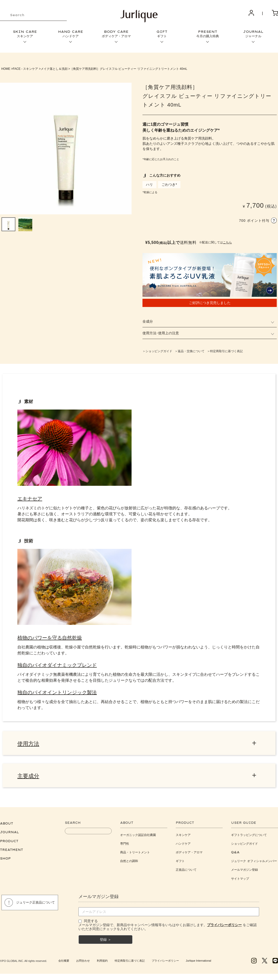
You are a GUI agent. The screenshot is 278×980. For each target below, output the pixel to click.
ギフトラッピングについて (249, 837)
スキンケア (183, 837)
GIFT (162, 34)
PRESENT (208, 34)
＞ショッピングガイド (157, 351)
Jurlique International (198, 963)
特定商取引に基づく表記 (130, 963)
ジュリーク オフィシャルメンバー (254, 863)
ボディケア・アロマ (189, 855)
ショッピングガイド (244, 846)
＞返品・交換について (190, 351)
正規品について (186, 872)
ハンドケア (183, 846)
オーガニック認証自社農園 (138, 837)
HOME (6, 69)
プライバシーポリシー (165, 963)
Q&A (235, 855)
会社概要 (64, 963)
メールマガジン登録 (244, 872)
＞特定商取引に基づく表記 (225, 351)
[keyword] (33, 15)
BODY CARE (116, 34)
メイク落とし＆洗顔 (54, 69)
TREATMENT (12, 852)
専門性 (125, 846)
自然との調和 (129, 863)
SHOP (5, 861)
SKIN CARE (25, 34)
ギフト (180, 863)
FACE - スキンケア (25, 69)
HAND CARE (70, 34)
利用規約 (102, 963)
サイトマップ (240, 881)
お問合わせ (83, 963)
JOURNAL (253, 34)
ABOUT (7, 826)
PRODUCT (9, 844)
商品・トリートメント (135, 855)
